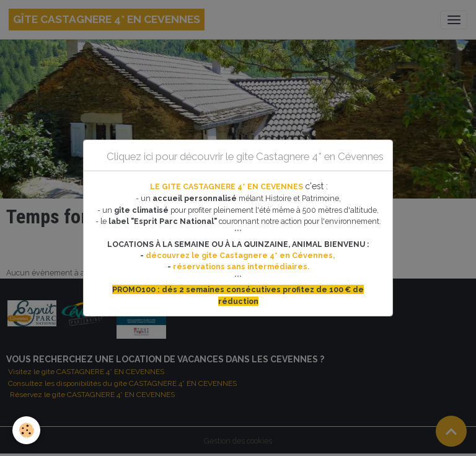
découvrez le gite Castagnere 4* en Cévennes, (241, 255)
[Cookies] (26, 430)
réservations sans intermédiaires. (241, 266)
